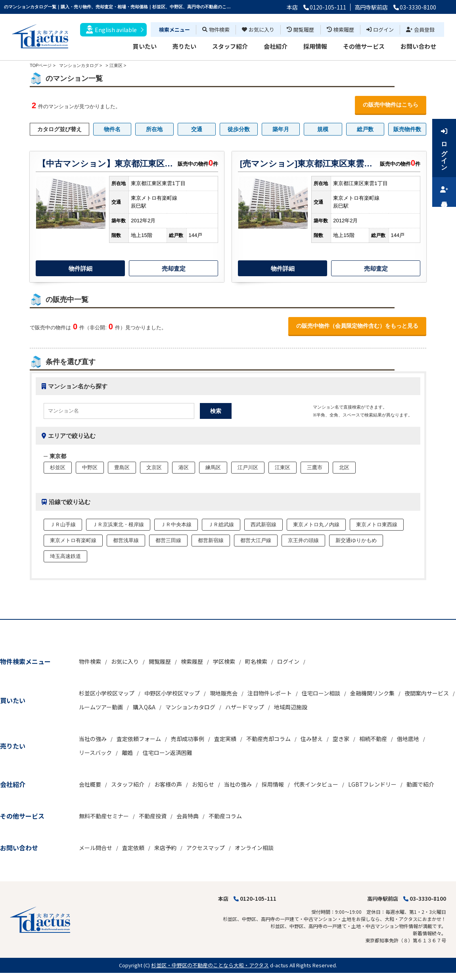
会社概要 (90, 784)
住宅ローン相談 (321, 693)
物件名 (112, 129)
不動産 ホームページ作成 (27, 976)
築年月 (281, 129)
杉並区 (58, 467)
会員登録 (420, 30)
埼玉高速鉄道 (65, 556)
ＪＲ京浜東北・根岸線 (118, 524)
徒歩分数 (239, 129)
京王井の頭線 (303, 540)
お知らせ (203, 784)
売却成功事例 (188, 739)
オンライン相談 (254, 848)
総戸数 (365, 129)
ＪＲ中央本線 (176, 524)
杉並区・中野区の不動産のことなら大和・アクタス (210, 965)
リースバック (95, 753)
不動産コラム (225, 816)
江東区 (116, 65)
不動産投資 (153, 816)
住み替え (312, 739)
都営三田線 (168, 540)
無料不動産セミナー (104, 816)
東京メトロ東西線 (377, 524)
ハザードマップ (245, 707)
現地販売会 (224, 693)
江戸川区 (248, 467)
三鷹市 (315, 467)
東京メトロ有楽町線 (73, 540)
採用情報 (315, 46)
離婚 (127, 753)
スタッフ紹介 (230, 46)
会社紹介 (276, 46)
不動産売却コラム (268, 739)
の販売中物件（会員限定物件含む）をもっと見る (357, 326)
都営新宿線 (211, 540)
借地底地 (408, 739)
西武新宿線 (263, 524)
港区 (184, 467)
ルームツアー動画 (101, 707)
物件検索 (216, 30)
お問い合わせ (418, 46)
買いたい (145, 46)
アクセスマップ (206, 848)
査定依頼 (133, 848)
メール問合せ (96, 848)
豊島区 (122, 467)
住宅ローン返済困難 (168, 753)
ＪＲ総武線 (221, 524)
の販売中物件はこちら (391, 105)
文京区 (154, 467)
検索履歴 (340, 30)
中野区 (90, 467)
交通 (197, 129)
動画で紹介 (420, 784)
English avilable (111, 30)
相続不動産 (373, 739)
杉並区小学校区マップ (107, 693)
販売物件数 (407, 129)
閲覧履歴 (300, 30)
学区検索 (224, 661)
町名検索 (256, 661)
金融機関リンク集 (372, 693)
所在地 (154, 129)
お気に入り (258, 30)
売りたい (184, 46)
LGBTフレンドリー (372, 784)
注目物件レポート (270, 693)
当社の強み (93, 739)
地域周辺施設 (291, 707)
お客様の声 (168, 784)
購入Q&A (144, 707)
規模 (323, 129)
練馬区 (213, 467)
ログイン (380, 30)
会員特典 (188, 816)
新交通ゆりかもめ (356, 540)
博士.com (65, 976)
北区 (344, 467)
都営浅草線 (126, 540)
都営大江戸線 (256, 540)
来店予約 (165, 848)
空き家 (341, 739)
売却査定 (174, 268)
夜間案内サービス (427, 693)
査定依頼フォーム (139, 739)
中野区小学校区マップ (172, 693)
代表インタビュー (316, 784)
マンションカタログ (190, 707)
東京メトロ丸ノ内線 (316, 524)
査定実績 (225, 739)
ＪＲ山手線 (63, 524)
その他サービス (364, 46)
